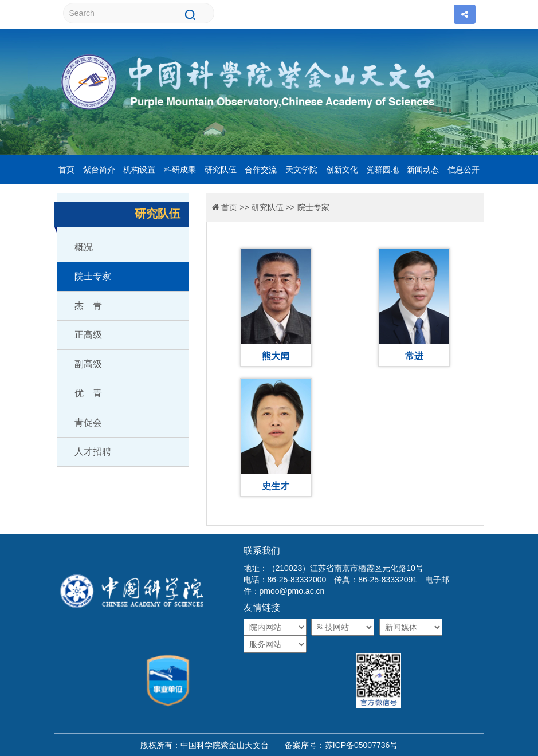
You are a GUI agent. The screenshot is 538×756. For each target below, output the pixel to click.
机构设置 (139, 170)
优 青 (88, 393)
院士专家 (93, 276)
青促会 (88, 422)
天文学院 (301, 170)
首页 (66, 170)
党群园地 (383, 170)
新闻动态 (423, 170)
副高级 (88, 364)
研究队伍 (221, 170)
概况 (84, 247)
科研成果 (180, 170)
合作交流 (261, 170)
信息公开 (464, 170)
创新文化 (342, 170)
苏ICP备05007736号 (362, 745)
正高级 (88, 335)
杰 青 (88, 306)
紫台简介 (99, 170)
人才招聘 (93, 452)
